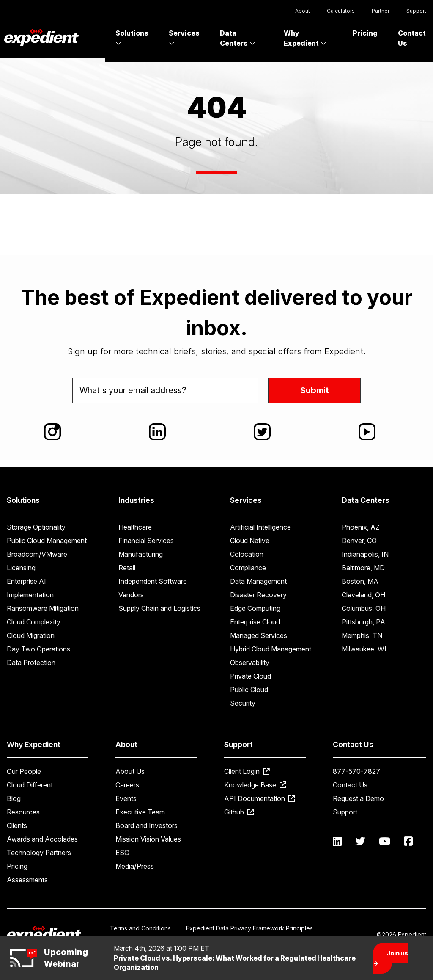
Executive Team (140, 812)
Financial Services (146, 541)
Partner (381, 11)
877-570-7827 (356, 771)
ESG (122, 853)
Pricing (365, 33)
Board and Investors (147, 825)
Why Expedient (305, 38)
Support (416, 11)
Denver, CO (359, 541)
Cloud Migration (31, 635)
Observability (250, 663)
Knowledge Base (255, 785)
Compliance (248, 568)
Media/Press (135, 866)
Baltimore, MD (363, 568)
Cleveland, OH (363, 595)
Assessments (27, 880)
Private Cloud (251, 676)
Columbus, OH (364, 608)
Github (239, 812)
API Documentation (260, 798)
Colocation (247, 554)
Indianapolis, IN (365, 554)
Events (126, 798)
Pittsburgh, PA (363, 622)
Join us (391, 958)
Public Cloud (249, 690)
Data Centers (238, 38)
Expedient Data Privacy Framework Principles (249, 928)
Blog (14, 798)
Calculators (341, 11)
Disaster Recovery (258, 595)
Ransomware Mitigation (43, 608)
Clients (17, 825)
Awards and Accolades (42, 839)
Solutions (132, 38)
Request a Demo (358, 798)
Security (243, 703)
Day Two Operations (38, 649)
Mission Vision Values (148, 839)
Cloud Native (250, 541)
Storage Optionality (36, 527)
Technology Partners (39, 853)
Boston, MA (360, 581)
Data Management (258, 581)
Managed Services (259, 635)
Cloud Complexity (34, 622)
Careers (127, 785)
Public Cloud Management (47, 541)
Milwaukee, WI (364, 649)
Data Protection (31, 663)
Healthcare (135, 527)
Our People (24, 771)
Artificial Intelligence (260, 527)
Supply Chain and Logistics (159, 608)
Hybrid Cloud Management (271, 649)
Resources (23, 812)
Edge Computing (255, 608)
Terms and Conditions (140, 928)
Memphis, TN (362, 635)
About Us (130, 771)
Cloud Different (30, 785)
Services (184, 38)
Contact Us (350, 785)
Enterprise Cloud (255, 622)
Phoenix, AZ (361, 527)
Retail (127, 568)
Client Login (247, 771)
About (303, 11)
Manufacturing (141, 554)
